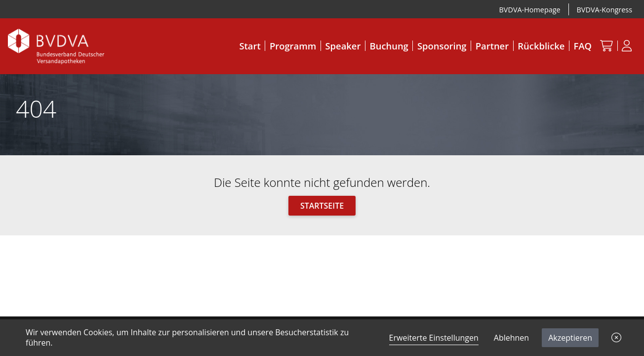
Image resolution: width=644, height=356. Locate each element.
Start (250, 46)
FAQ (583, 46)
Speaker (343, 46)
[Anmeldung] (627, 45)
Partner (492, 46)
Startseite (322, 206)
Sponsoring (442, 46)
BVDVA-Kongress (604, 10)
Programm (293, 46)
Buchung (389, 46)
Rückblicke (541, 46)
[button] (616, 338)
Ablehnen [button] (511, 338)
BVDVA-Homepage (530, 10)
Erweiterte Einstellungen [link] (434, 338)
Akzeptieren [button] (570, 338)
